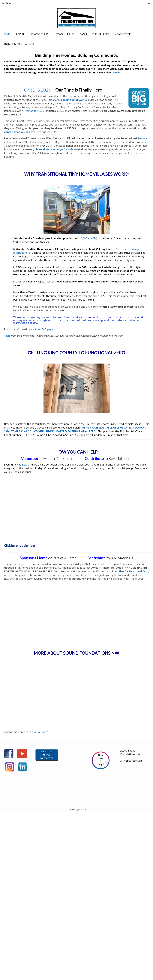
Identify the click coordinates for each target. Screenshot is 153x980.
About (20, 34)
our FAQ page (40, 732)
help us (26, 465)
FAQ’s (83, 34)
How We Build (39, 34)
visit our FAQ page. (42, 329)
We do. (117, 72)
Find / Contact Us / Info (18, 44)
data (8, 336)
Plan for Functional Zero (133, 571)
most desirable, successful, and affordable (94, 317)
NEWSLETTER (123, 34)
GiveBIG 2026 (38, 90)
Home (7, 34)
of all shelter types (129, 317)
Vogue (78, 810)
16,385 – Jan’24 (88, 238)
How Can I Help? (64, 34)
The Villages (101, 34)
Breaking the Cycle (34, 111)
